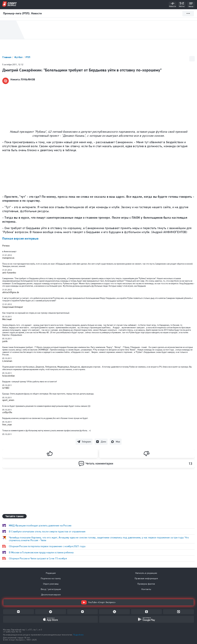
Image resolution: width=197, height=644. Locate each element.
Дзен (103, 442)
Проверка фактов (146, 584)
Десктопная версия (51, 595)
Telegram (86, 442)
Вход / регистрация (51, 589)
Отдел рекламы (51, 584)
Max (118, 442)
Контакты (146, 589)
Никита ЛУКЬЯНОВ (23, 79)
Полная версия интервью (20, 238)
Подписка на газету (51, 578)
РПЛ (28, 57)
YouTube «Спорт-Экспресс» (98, 602)
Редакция (51, 573)
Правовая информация (146, 578)
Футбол (19, 57)
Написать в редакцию (146, 573)
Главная (7, 57)
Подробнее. (79, 635)
